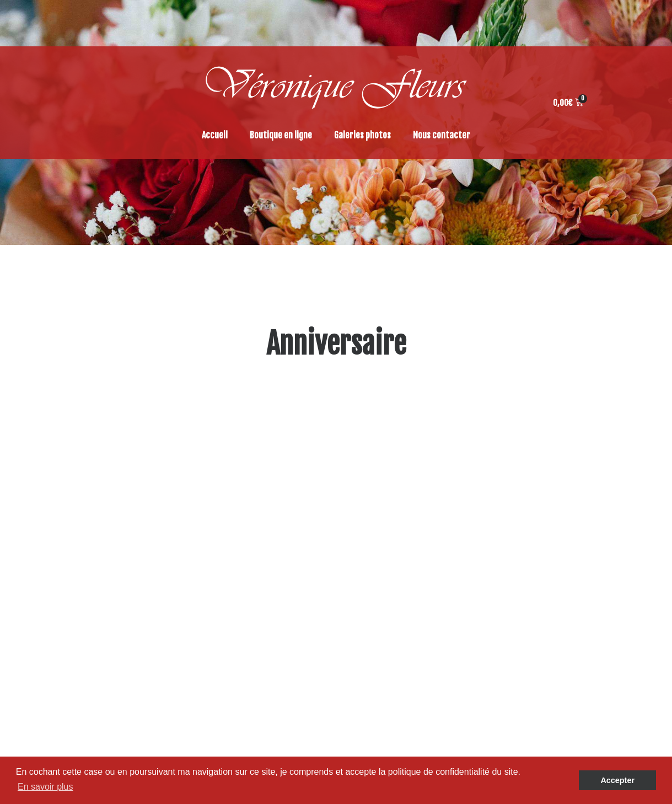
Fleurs (534, 572)
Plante (535, 559)
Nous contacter (442, 135)
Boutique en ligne (281, 135)
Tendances (542, 546)
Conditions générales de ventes (421, 572)
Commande (384, 586)
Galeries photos (362, 135)
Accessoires (545, 612)
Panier (376, 599)
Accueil (215, 135)
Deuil (532, 586)
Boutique (380, 559)
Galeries (379, 546)
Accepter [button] (617, 780)
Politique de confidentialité (414, 625)
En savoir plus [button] (45, 787)
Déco (532, 599)
